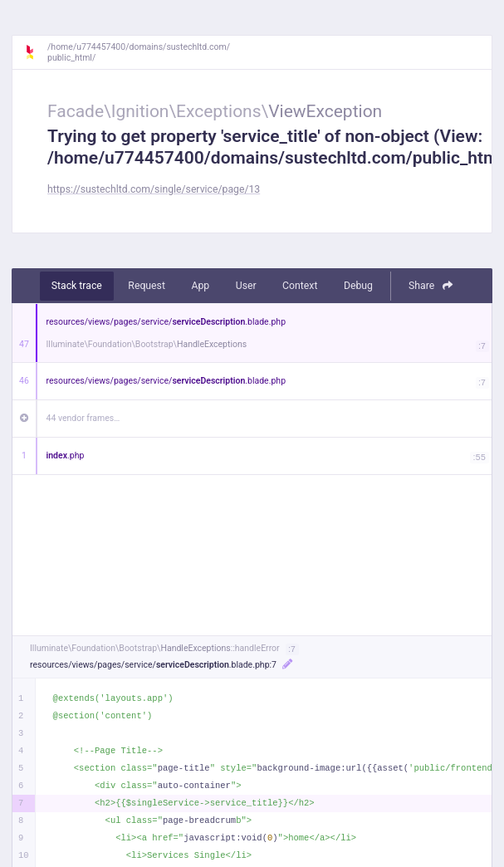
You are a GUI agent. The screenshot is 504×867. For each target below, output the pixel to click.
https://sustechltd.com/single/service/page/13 (154, 189)
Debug (358, 286)
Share (431, 286)
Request (147, 286)
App (200, 286)
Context (300, 286)
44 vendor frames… (83, 418)
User (246, 286)
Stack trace (77, 286)
